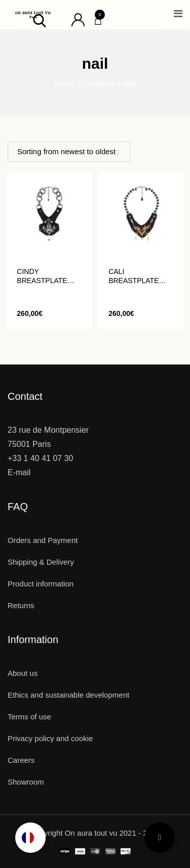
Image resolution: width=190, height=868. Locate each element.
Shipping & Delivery (41, 562)
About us (23, 673)
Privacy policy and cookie (50, 738)
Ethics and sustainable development (68, 695)
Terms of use (29, 717)
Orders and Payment (43, 540)
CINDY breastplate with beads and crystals (47, 276)
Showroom (26, 782)
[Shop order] (69, 152)
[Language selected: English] (30, 838)
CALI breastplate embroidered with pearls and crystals (135, 276)
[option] (30, 838)
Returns (21, 605)
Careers (21, 760)
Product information (41, 584)
